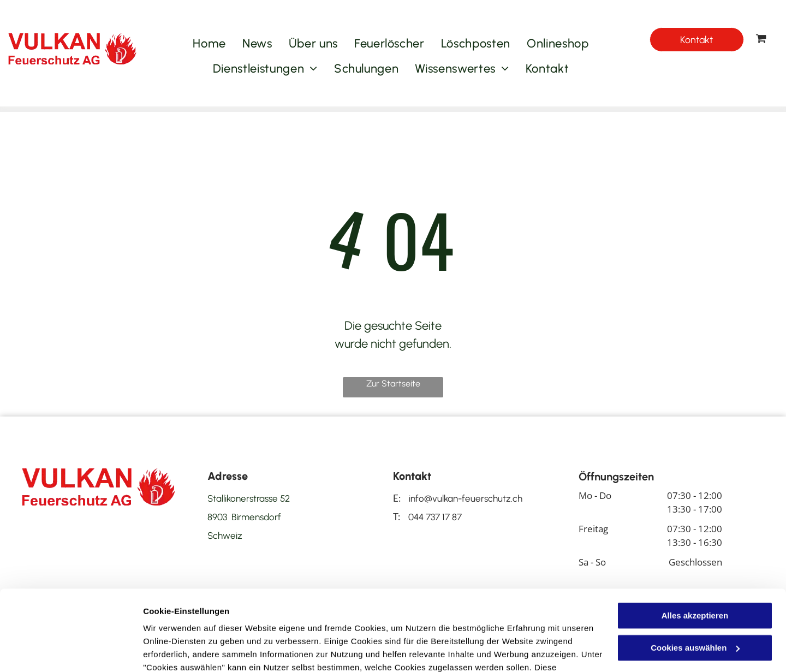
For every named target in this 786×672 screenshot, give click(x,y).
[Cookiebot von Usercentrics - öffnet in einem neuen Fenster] (71, 651)
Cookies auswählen (181, 650)
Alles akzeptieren (695, 542)
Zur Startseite (393, 383)
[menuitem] (209, 44)
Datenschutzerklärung (189, 620)
